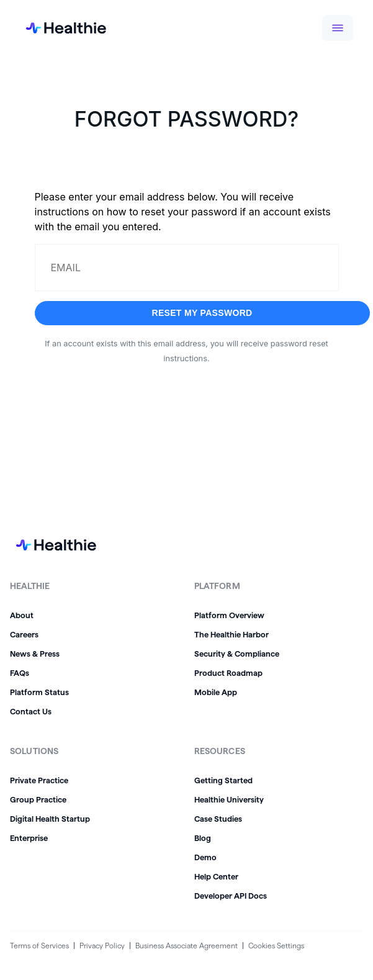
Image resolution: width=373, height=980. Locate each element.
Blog (203, 838)
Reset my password (202, 313)
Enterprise (29, 838)
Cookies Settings (276, 946)
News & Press (35, 654)
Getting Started (223, 780)
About (22, 615)
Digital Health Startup (50, 819)
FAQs (20, 673)
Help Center (216, 876)
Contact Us (31, 711)
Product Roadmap (228, 673)
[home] (56, 28)
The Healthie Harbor (231, 634)
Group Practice (38, 799)
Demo (205, 857)
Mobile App (216, 692)
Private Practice (39, 780)
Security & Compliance (237, 654)
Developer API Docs (231, 896)
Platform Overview (229, 615)
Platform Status (39, 692)
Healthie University (229, 799)
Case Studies (218, 819)
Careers (24, 634)
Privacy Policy (102, 946)
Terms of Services (39, 946)
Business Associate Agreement (186, 946)
